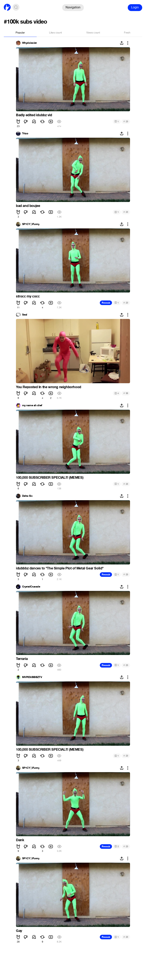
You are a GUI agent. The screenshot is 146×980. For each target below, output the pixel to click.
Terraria (22, 659)
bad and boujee (28, 206)
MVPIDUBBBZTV (32, 677)
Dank (20, 840)
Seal (25, 315)
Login (135, 7)
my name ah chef (32, 405)
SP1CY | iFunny (31, 224)
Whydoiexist (29, 43)
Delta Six (27, 496)
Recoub (106, 303)
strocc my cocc (28, 296)
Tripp (25, 134)
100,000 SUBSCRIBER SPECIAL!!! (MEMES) (50, 478)
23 (126, 121)
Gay (19, 931)
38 (126, 393)
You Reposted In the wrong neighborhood (49, 387)
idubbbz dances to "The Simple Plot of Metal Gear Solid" (60, 568)
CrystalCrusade (31, 587)
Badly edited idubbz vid (34, 115)
